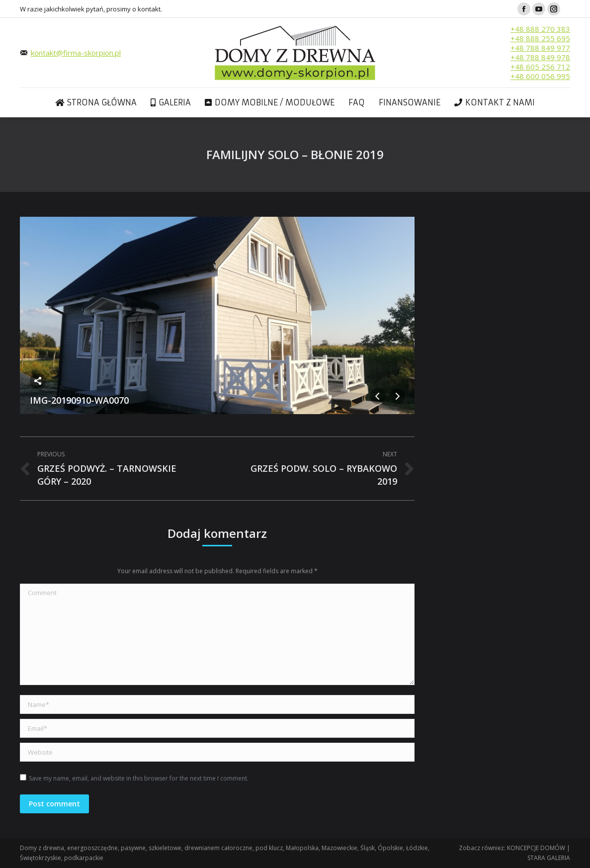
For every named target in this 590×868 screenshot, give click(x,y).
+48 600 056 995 (540, 76)
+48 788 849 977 (540, 48)
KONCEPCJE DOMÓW (536, 848)
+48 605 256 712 (540, 67)
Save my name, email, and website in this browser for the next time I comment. (139, 778)
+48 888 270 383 (540, 29)
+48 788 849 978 (540, 57)
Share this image (38, 381)
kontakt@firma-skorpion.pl (76, 53)
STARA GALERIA (549, 858)
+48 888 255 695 (540, 38)
